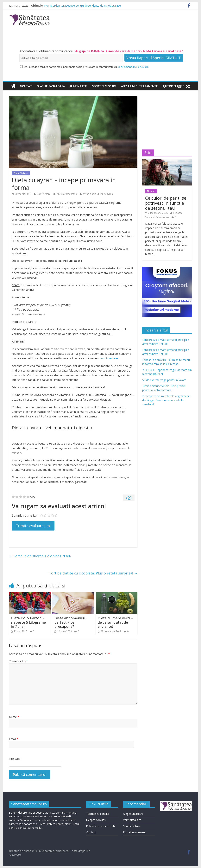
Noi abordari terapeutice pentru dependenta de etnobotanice (82, 6)
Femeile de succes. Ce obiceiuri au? (40, 556)
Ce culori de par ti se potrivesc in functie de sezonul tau (166, 203)
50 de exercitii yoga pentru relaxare (164, 380)
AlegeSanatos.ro (133, 814)
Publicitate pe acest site (101, 826)
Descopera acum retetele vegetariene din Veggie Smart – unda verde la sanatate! (166, 400)
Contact (91, 832)
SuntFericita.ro (132, 826)
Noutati (26, 86)
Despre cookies (96, 820)
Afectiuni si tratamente (139, 86)
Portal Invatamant (134, 832)
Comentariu (18, 661)
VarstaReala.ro (132, 820)
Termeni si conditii (97, 814)
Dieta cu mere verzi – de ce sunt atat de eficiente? (115, 622)
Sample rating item (26, 515)
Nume (14, 717)
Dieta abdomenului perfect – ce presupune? (70, 622)
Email (14, 739)
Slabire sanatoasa (51, 86)
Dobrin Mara (44, 194)
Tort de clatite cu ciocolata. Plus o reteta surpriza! (93, 573)
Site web (15, 759)
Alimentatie (78, 86)
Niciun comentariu (65, 194)
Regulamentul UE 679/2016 (133, 67)
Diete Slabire (21, 173)
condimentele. (109, 358)
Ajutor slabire (173, 86)
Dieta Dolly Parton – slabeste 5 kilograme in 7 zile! (28, 622)
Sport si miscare (104, 86)
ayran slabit (89, 194)
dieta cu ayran (105, 194)
